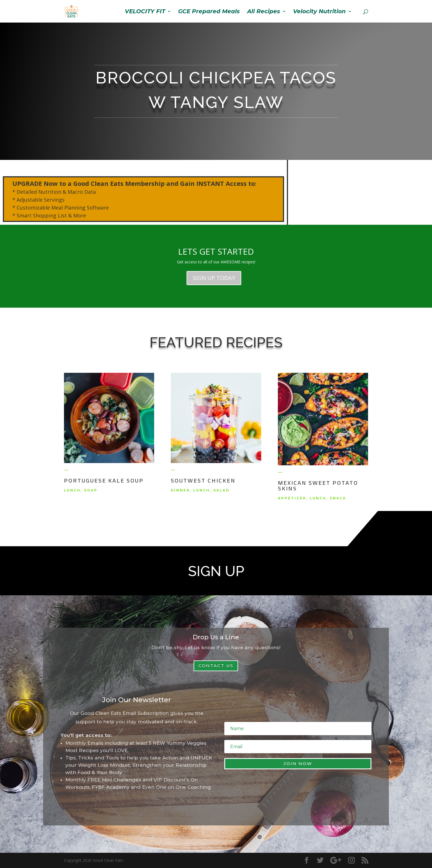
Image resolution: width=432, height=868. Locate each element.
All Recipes (264, 12)
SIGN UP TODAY (214, 278)
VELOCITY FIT (145, 12)
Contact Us (216, 666)
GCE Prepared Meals (209, 12)
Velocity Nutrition (319, 12)
